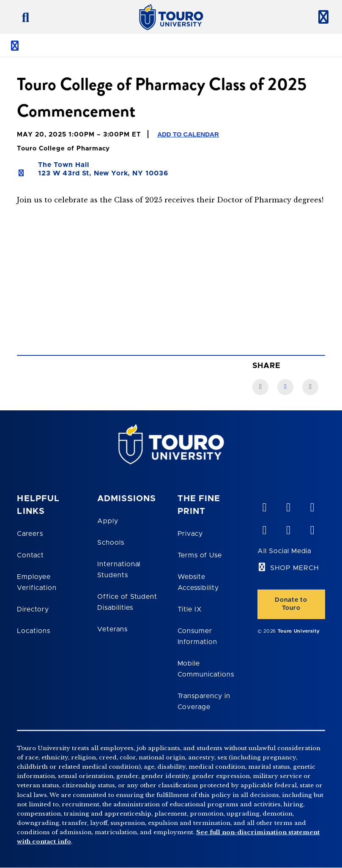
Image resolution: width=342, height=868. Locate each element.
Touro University (299, 631)
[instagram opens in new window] (312, 528)
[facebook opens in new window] (264, 528)
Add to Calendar (188, 134)
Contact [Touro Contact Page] (30, 555)
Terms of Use (200, 555)
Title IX (190, 609)
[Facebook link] (260, 387)
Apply (108, 521)
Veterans (112, 629)
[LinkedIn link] (285, 387)
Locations (34, 631)
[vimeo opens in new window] (264, 505)
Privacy (190, 534)
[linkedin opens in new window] (312, 505)
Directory (33, 609)
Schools (111, 543)
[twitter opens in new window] (288, 528)
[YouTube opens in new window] (288, 505)
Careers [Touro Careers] (30, 534)
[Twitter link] (310, 387)
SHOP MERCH (294, 568)
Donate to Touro (291, 604)
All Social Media (284, 551)
